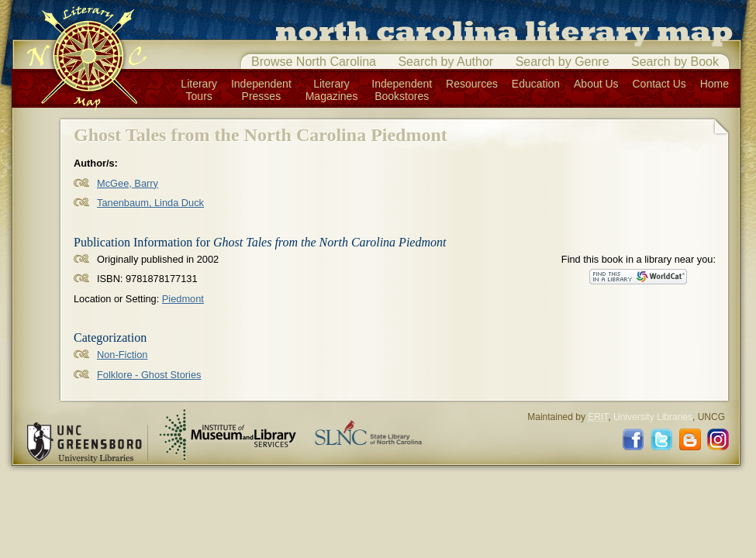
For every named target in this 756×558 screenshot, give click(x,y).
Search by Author (445, 62)
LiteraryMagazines (332, 90)
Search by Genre (563, 62)
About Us (596, 84)
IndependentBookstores (402, 90)
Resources (472, 84)
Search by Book (675, 62)
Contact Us (659, 84)
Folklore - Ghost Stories (149, 375)
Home (715, 84)
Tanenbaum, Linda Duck (150, 203)
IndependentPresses (261, 90)
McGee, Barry (128, 183)
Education (536, 84)
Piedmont (183, 299)
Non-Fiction (122, 355)
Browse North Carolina (314, 62)
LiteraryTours (199, 90)
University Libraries (653, 417)
